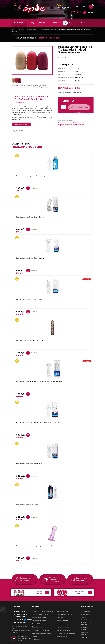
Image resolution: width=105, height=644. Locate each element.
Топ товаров (56, 23)
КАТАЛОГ (20, 23)
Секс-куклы (60, 618)
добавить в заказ (78, 108)
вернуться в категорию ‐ (36, 38)
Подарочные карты (38, 640)
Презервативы (37, 627)
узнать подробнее (21, 124)
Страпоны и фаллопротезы (41, 615)
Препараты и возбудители (41, 630)
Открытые (30, 593)
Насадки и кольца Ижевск (68, 123)
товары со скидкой (73, 593)
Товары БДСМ (37, 624)
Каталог (22, 30)
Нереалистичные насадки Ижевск (72, 125)
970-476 (71, 13)
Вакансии (84, 637)
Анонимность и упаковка (86, 624)
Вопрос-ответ (86, 615)
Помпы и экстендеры (39, 621)
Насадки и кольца (33, 30)
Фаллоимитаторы (62, 611)
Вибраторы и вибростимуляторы (43, 611)
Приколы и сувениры (63, 630)
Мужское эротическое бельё (66, 633)
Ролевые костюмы (63, 637)
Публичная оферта (24, 636)
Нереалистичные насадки (49, 30)
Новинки (42, 23)
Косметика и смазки (63, 627)
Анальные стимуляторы (64, 615)
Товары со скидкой (84, 633)
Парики (35, 637)
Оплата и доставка (84, 619)
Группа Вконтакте (19, 623)
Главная (14, 30)
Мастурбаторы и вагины (40, 618)
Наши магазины (87, 23)
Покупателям (74, 23)
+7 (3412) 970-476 (19, 615)
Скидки (33, 23)
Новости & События (85, 629)
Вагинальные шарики (63, 624)
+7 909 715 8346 (20, 617)
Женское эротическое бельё (41, 633)
